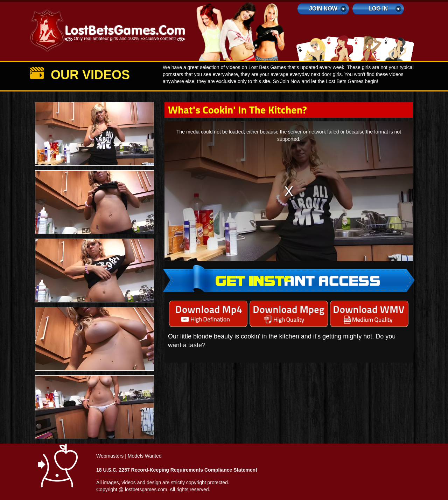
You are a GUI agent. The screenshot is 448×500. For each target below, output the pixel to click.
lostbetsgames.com (146, 489)
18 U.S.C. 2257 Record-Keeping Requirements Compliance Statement (177, 470)
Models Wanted (145, 456)
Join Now (323, 9)
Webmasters (110, 456)
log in (378, 9)
